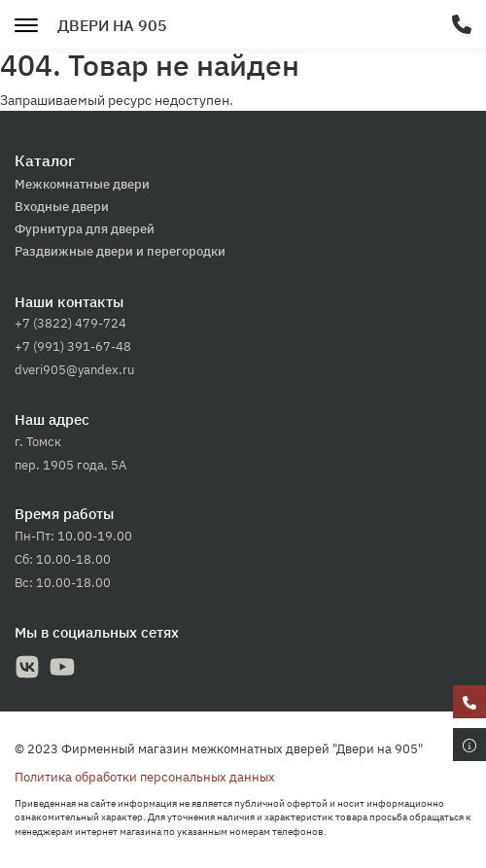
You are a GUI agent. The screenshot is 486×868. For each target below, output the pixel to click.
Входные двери (62, 207)
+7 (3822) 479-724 (70, 323)
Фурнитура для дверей (85, 229)
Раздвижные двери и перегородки (120, 251)
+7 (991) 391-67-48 (73, 347)
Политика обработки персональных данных (145, 777)
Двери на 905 (112, 25)
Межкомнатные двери (82, 184)
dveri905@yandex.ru (74, 370)
